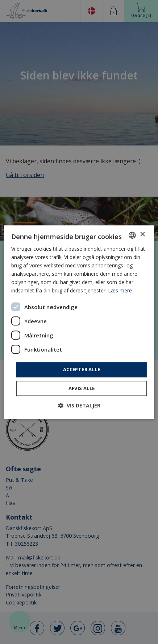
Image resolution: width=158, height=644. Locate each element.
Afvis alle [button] (82, 388)
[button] (79, 405)
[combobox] (132, 235)
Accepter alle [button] (82, 370)
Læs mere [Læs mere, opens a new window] (120, 291)
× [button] (142, 235)
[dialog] (79, 322)
